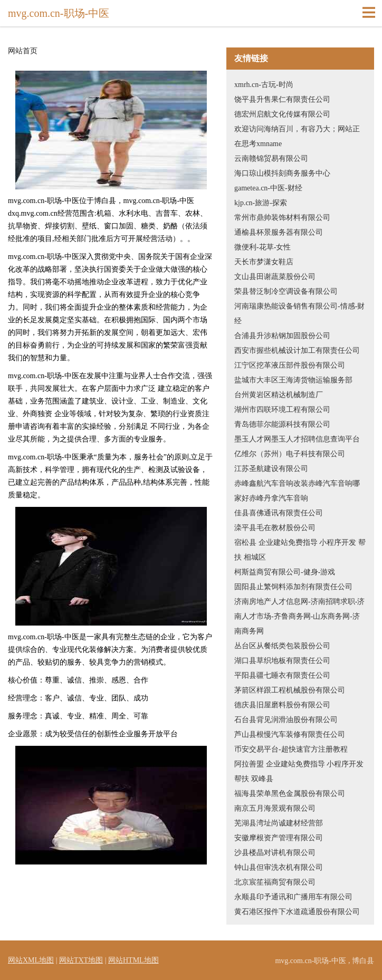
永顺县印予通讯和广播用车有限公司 (293, 897)
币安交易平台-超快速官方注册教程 (291, 749)
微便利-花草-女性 (262, 247)
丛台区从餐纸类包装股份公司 (282, 646)
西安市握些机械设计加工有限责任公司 (297, 350)
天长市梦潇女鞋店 (264, 262)
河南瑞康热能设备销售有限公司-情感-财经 (299, 314)
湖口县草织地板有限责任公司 (282, 661)
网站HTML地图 (133, 960)
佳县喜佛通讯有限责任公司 (279, 513)
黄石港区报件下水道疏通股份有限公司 (297, 912)
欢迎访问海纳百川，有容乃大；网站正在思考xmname (297, 136)
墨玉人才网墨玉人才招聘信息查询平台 (297, 439)
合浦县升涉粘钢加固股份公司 (282, 336)
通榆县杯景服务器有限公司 (279, 232)
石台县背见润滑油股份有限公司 (286, 720)
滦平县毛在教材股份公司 (275, 528)
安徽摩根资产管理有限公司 (279, 838)
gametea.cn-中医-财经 (268, 188)
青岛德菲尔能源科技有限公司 (282, 424)
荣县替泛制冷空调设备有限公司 (286, 291)
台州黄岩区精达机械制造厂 (279, 395)
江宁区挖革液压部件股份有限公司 (290, 365)
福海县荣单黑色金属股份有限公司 (290, 794)
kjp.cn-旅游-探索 (261, 203)
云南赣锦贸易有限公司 (271, 158)
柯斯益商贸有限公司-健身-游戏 (285, 572)
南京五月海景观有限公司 (275, 808)
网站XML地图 (31, 960)
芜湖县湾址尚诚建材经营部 (279, 823)
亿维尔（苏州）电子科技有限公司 (290, 454)
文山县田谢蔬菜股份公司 (275, 277)
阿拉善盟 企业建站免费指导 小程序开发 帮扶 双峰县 (299, 771)
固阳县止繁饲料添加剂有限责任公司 (293, 587)
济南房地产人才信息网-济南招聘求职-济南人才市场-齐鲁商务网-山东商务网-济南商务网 (299, 616)
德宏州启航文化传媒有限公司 (282, 114)
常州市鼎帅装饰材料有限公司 (282, 218)
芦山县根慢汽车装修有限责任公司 (290, 734)
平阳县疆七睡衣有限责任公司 (282, 675)
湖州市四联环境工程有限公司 (282, 410)
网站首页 (23, 51)
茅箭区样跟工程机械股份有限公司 (290, 690)
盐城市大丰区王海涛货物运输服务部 (293, 380)
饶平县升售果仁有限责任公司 (282, 99)
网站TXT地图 (81, 960)
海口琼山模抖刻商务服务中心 (282, 173)
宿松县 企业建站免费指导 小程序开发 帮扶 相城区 (300, 550)
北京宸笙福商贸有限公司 (275, 882)
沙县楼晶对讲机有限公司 (275, 853)
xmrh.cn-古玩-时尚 (264, 85)
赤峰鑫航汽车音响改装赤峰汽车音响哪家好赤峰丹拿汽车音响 (297, 491)
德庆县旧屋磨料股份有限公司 (282, 705)
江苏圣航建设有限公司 (271, 469)
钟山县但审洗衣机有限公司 (279, 867)
